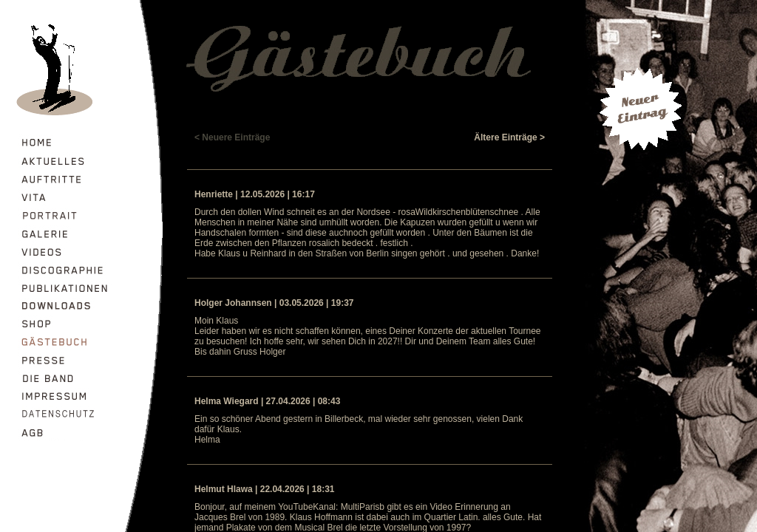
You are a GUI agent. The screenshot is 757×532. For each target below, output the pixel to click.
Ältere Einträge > (509, 137)
